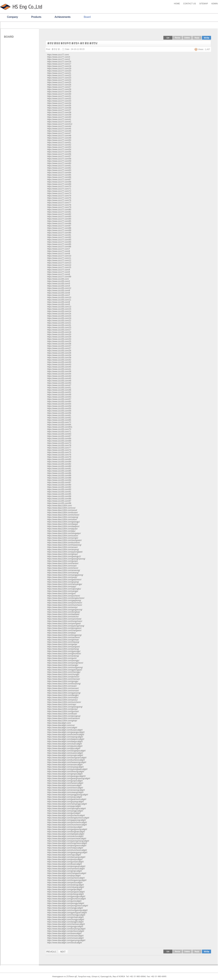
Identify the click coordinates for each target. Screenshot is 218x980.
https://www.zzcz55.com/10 (59, 297)
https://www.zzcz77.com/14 (59, 265)
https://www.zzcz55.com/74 (59, 450)
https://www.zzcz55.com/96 (59, 499)
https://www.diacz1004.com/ (60, 506)
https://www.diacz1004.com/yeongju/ (63, 661)
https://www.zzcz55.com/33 (59, 339)
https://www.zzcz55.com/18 (59, 332)
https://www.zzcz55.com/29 (59, 337)
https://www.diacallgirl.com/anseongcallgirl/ (66, 790)
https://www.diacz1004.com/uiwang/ (63, 573)
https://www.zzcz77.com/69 (59, 184)
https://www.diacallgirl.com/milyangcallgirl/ (66, 887)
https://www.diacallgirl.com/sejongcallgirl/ (65, 737)
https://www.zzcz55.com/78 (59, 445)
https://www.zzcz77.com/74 (59, 196)
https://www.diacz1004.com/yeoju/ (62, 577)
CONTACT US (190, 4)
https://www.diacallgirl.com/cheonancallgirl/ (66, 924)
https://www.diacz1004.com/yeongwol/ (64, 624)
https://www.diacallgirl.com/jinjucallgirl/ (64, 876)
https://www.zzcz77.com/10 (59, 256)
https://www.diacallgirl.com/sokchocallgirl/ (65, 836)
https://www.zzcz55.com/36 (59, 344)
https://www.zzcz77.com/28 (59, 89)
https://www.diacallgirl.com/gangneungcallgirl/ (67, 829)
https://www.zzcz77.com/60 (59, 163)
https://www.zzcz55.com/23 (59, 328)
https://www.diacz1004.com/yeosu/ (62, 700)
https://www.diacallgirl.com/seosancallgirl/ (65, 936)
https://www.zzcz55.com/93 (59, 489)
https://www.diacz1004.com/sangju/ (63, 665)
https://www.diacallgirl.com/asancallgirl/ (64, 933)
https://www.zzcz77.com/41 (59, 119)
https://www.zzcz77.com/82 (59, 214)
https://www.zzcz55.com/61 (59, 415)
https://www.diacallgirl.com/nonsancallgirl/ (65, 938)
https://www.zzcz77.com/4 (59, 270)
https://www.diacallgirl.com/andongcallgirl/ (65, 885)
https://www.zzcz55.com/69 (59, 439)
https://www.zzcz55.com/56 (59, 413)
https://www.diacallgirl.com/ (59, 723)
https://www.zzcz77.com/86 (59, 223)
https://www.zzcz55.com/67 (59, 436)
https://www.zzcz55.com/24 (59, 316)
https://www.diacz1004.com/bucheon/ (64, 543)
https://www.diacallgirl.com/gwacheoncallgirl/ (67, 799)
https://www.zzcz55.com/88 (59, 478)
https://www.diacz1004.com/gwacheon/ (64, 580)
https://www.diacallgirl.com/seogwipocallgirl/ (66, 751)
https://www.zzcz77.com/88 (59, 228)
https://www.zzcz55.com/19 (59, 318)
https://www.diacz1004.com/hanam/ (63, 563)
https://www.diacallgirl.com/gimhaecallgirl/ (65, 917)
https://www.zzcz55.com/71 (59, 432)
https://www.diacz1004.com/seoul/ (62, 510)
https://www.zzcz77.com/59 (59, 161)
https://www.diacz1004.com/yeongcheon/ (65, 663)
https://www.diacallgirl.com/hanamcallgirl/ (65, 783)
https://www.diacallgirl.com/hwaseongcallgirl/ (67, 762)
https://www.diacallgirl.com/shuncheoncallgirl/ (67, 850)
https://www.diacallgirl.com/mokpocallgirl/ (65, 848)
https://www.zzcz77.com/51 (59, 143)
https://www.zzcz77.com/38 (59, 112)
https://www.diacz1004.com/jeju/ (61, 531)
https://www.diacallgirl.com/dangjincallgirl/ (65, 922)
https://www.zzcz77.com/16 (59, 62)
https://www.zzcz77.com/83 (59, 217)
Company (12, 17)
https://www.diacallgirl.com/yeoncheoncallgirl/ (67, 822)
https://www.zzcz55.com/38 (59, 371)
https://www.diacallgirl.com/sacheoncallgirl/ (66, 878)
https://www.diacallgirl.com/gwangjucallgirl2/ (66, 776)
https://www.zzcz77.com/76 (59, 200)
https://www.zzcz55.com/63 (59, 434)
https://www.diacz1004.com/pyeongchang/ (66, 626)
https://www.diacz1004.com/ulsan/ (62, 519)
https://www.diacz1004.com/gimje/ (62, 721)
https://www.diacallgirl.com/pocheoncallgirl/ (66, 815)
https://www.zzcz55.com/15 (59, 309)
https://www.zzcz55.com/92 (59, 487)
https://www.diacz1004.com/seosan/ (63, 688)
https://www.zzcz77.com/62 (59, 168)
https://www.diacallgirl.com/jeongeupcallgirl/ (66, 866)
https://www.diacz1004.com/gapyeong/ (64, 600)
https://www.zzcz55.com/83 (59, 459)
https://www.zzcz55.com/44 (59, 374)
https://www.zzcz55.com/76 (59, 455)
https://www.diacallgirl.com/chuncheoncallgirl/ (67, 825)
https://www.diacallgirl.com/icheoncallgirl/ (65, 788)
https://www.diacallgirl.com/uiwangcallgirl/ (65, 792)
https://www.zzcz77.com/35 (59, 106)
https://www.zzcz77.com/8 (59, 251)
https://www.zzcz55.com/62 (59, 418)
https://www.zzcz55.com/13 (59, 307)
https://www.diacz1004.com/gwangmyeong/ (66, 559)
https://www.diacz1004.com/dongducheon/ (66, 598)
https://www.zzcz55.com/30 (59, 362)
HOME (177, 4)
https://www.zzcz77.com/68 (59, 182)
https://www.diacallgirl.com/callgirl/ (62, 728)
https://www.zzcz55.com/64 (59, 425)
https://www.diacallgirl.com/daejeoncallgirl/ (66, 739)
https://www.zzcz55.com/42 (59, 360)
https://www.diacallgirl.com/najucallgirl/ (64, 855)
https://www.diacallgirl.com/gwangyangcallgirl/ (67, 852)
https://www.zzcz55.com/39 (59, 358)
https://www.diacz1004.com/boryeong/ (64, 684)
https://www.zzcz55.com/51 (59, 388)
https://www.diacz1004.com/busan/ (62, 513)
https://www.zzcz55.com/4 (59, 286)
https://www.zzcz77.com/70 (59, 186)
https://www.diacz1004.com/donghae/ (64, 612)
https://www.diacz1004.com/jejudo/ (62, 529)
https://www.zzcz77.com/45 (59, 129)
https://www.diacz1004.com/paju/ (62, 587)
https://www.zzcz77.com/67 (59, 180)
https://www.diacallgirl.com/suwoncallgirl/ (65, 753)
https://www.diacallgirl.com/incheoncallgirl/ (66, 735)
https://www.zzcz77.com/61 (59, 166)
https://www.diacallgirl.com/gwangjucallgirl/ (66, 732)
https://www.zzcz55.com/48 (59, 381)
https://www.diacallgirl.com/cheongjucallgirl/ (66, 915)
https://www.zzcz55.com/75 (59, 452)
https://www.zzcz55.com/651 (60, 427)
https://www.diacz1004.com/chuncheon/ (65, 605)
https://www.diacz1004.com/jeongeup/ (64, 716)
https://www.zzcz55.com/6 (59, 293)
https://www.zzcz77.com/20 (59, 71)
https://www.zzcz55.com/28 (59, 353)
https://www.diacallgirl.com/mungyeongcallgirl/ (67, 910)
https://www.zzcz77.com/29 (59, 92)
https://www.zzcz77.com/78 (59, 205)
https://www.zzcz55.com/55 (59, 408)
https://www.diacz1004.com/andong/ (63, 656)
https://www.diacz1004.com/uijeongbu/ (64, 589)
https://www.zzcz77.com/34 (59, 103)
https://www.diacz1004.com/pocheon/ (64, 596)
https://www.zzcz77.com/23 (59, 78)
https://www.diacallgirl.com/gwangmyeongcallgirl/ (69, 778)
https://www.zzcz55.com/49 (59, 395)
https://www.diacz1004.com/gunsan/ (63, 711)
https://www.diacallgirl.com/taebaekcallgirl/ (66, 834)
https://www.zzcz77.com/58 (59, 159)
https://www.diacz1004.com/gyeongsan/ (65, 670)
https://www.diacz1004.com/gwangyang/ (65, 707)
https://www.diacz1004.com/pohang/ (63, 649)
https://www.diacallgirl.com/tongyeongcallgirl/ (67, 880)
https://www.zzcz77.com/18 (59, 66)
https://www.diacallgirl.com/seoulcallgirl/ (65, 943)
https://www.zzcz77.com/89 (59, 230)
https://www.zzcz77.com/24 (59, 80)
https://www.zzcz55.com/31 (59, 325)
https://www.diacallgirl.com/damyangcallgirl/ (66, 857)
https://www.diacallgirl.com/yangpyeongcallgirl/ (68, 795)
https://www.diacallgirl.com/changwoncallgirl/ (67, 873)
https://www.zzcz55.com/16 (59, 314)
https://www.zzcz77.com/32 (59, 99)
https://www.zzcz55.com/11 (59, 300)
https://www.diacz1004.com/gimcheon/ (64, 654)
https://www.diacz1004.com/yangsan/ (63, 647)
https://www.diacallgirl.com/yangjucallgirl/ (65, 811)
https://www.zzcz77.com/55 (59, 152)
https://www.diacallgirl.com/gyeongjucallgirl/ (66, 896)
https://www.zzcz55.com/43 (59, 365)
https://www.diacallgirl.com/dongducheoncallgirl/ (68, 818)
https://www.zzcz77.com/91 (59, 235)
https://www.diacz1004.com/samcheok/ (64, 619)
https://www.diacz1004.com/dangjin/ (63, 695)
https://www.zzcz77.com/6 (59, 274)
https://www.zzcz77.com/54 (59, 149)
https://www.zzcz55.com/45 (59, 367)
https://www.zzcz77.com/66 (59, 177)
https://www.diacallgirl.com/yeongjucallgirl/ (66, 903)
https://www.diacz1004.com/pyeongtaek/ (65, 552)
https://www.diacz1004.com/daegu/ (62, 524)
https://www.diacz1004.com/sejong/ (63, 517)
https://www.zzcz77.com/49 (59, 138)
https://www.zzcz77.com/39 (59, 115)
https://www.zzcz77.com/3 (59, 57)
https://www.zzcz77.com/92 (59, 237)
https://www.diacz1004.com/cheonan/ (64, 679)
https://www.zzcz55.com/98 (59, 503)
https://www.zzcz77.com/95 (59, 244)
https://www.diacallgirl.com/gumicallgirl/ (64, 901)
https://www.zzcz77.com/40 (59, 117)
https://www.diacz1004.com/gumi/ (62, 658)
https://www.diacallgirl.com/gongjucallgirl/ (65, 926)
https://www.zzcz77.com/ (58, 55)
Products (36, 17)
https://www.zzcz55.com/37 (59, 346)
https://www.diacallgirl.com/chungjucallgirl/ (66, 920)
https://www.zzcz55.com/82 (59, 464)
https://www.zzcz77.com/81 (59, 212)
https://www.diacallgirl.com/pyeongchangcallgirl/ (68, 841)
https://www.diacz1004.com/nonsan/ (63, 691)
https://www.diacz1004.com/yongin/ (63, 538)
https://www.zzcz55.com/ (58, 279)
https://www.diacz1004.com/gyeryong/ (64, 693)
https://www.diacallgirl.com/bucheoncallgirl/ (66, 760)
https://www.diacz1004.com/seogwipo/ (64, 533)
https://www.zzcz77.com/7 (59, 249)
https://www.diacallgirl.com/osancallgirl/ (64, 785)
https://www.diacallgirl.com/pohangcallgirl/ (65, 894)
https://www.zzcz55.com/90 (59, 485)
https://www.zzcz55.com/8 (59, 291)
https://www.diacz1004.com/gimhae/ (63, 640)
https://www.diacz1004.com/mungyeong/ (65, 667)
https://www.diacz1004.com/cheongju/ (64, 672)
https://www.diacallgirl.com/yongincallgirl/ (65, 755)
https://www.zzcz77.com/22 (59, 75)
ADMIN (214, 4)
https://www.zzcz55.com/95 (59, 494)
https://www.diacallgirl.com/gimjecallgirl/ (65, 871)
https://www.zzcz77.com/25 (59, 82)
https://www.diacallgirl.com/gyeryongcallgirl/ (66, 940)
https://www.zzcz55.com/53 (59, 397)
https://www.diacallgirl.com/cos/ (61, 725)
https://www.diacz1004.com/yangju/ (63, 591)
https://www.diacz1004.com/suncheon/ (64, 702)
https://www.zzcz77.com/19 (59, 69)
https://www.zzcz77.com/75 (59, 198)
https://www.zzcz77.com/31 (59, 96)
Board (87, 17)
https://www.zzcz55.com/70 (59, 429)
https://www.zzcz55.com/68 (59, 441)
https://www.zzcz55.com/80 (59, 466)
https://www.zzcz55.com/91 (59, 492)
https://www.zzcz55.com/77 (59, 448)
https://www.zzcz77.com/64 (59, 173)
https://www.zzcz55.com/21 (59, 323)
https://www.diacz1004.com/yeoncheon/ (65, 603)
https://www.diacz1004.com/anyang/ (63, 550)
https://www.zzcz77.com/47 (59, 133)
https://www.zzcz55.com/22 (59, 321)
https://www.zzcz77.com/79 (59, 207)
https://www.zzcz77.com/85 (59, 221)
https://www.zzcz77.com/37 (59, 110)
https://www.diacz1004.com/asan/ (62, 686)
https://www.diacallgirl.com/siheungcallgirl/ (66, 772)
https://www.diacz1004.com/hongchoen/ (65, 621)
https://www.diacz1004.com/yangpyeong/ (65, 575)
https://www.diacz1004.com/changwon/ (64, 630)
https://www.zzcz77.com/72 (59, 191)
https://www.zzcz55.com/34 (59, 355)
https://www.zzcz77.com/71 (59, 189)
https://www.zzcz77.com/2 (59, 59)
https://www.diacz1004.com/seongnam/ (64, 540)
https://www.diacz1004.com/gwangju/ (63, 522)
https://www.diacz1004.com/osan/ (62, 566)
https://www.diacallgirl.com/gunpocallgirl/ (65, 781)
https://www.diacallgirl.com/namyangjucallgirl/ (67, 804)
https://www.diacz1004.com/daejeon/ (63, 526)
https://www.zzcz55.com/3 (59, 284)
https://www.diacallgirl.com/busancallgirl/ (65, 730)
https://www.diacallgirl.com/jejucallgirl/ (64, 748)
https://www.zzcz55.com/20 (59, 334)
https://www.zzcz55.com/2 (59, 281)
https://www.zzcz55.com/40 (59, 376)
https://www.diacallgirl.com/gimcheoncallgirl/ (66, 899)
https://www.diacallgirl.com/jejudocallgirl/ (65, 746)
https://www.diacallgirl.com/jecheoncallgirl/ (66, 931)
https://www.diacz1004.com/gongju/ (63, 681)
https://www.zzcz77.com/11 (59, 258)
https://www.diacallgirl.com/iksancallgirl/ (64, 864)
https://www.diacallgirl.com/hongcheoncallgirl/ (67, 843)
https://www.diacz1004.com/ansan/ (62, 547)
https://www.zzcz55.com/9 (59, 302)
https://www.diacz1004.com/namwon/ (63, 718)
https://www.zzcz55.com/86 (59, 473)
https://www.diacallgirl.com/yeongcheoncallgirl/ (68, 906)
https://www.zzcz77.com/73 (59, 193)
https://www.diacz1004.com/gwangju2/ (64, 556)
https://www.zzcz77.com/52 (59, 145)
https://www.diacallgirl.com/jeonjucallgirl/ (65, 859)
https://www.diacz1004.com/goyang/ (63, 582)
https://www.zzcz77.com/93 (59, 240)
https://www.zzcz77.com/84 (59, 219)
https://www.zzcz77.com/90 (59, 233)
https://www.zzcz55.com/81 (59, 469)
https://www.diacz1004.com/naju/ (62, 704)
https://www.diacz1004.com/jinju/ (61, 633)
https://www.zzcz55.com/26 (59, 351)
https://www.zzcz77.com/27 (59, 87)
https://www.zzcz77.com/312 (60, 124)
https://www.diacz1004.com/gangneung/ (65, 610)
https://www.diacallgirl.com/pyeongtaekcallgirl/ (67, 769)
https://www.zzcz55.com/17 (59, 330)
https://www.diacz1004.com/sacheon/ (63, 637)
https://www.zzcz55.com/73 (59, 443)
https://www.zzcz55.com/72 (59, 422)
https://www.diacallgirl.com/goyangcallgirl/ (65, 802)
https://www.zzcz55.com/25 (59, 341)
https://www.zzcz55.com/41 (59, 369)
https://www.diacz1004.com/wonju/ (62, 607)
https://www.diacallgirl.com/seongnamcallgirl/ (67, 758)
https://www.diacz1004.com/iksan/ (62, 714)
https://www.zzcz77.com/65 (59, 175)
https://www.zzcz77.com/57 (59, 156)
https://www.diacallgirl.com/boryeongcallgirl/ (66, 929)
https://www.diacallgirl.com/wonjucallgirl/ (65, 827)
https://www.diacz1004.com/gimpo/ (62, 554)
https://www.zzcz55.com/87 (59, 482)
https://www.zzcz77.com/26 (59, 85)
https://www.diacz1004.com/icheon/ (63, 568)
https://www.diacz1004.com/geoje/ (62, 644)
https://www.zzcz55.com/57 (59, 399)
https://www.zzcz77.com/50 (59, 140)
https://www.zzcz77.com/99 (59, 277)
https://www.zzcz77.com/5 (59, 272)
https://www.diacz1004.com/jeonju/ (62, 709)
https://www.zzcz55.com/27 (59, 348)
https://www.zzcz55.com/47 (59, 385)
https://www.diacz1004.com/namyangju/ (65, 584)
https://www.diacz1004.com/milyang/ (63, 642)
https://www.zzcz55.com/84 (59, 462)
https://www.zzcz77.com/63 (59, 170)
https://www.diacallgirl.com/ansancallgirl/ (65, 765)
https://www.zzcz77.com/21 (59, 73)
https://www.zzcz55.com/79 (59, 457)
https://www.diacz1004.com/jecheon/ (63, 677)
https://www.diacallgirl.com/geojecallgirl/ (65, 889)
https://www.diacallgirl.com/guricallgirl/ (64, 813)
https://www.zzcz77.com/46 (59, 131)
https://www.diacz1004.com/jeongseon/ (64, 628)
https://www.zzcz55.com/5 (59, 304)
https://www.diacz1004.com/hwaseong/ (64, 545)
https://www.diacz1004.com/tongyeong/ (64, 635)
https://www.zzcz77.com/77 (59, 203)
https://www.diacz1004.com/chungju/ (63, 674)
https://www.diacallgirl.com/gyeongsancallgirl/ (67, 913)
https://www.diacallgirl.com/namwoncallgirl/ (66, 869)
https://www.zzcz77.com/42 (59, 122)
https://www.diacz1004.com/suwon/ (63, 536)
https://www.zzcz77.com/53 (59, 147)
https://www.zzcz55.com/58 (59, 411)
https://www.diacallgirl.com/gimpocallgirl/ (65, 774)
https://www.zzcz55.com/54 (59, 404)
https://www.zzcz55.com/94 (59, 480)
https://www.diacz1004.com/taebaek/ (63, 614)
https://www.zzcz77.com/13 (59, 263)
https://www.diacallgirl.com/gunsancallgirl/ (65, 862)
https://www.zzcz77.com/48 (59, 136)
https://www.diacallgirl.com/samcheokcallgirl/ (67, 839)
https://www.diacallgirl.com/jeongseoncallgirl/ (67, 846)
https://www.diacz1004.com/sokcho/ (63, 617)
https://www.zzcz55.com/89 (59, 476)
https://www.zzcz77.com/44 (59, 126)
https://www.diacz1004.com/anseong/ (64, 570)
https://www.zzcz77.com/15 (59, 267)
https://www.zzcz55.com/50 (59, 383)
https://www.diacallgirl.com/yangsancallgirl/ (66, 892)
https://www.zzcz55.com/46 (59, 390)
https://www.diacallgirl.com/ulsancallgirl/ (65, 744)
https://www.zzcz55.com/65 (59, 420)
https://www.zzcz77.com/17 (59, 64)
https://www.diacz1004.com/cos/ (61, 508)
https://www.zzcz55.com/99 (59, 496)
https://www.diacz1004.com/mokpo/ (63, 698)
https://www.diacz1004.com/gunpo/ (62, 561)
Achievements (62, 17)
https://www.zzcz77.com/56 (59, 154)
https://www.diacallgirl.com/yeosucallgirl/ (65, 883)
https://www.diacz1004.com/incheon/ (63, 515)
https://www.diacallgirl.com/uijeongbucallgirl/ (66, 809)
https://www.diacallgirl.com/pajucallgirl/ (64, 806)
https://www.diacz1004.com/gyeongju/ (64, 651)
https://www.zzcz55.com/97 (59, 501)
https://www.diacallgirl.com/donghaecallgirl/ (66, 832)
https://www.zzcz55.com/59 (59, 406)
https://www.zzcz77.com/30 (59, 94)
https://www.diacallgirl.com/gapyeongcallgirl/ (67, 820)
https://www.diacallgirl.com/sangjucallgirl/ (65, 908)
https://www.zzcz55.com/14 (59, 311)
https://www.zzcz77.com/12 (59, 260)
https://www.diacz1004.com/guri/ (61, 593)
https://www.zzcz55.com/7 (59, 295)
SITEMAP (204, 4)
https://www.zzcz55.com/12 (59, 288)
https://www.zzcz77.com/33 (59, 101)
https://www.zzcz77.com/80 (59, 210)
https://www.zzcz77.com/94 (59, 242)
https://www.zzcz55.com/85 (59, 471)
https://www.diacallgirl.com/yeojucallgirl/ (65, 797)
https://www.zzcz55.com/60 (59, 402)
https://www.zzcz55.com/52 (59, 392)
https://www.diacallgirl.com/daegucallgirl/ (65, 741)
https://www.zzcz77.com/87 (59, 226)
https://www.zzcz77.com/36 (59, 108)
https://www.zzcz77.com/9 (59, 254)
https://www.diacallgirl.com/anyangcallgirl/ (65, 767)
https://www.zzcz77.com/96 (59, 247)
